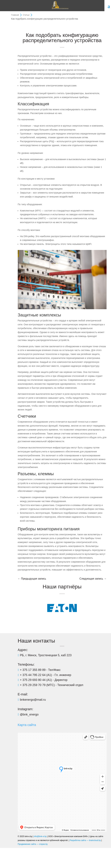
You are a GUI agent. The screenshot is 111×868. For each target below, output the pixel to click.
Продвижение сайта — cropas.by (33, 844)
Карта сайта (27, 725)
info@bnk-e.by (40, 836)
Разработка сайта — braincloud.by (85, 840)
